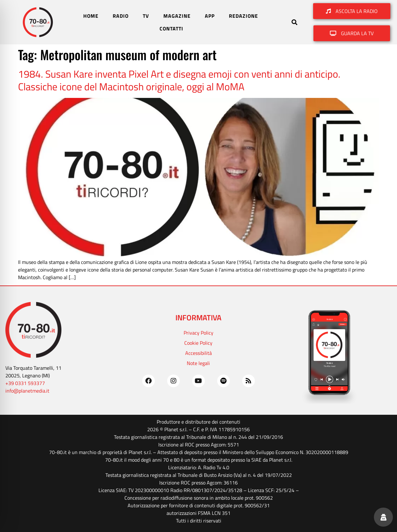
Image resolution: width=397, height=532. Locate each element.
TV (146, 16)
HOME (91, 16)
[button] (294, 22)
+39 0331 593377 (25, 383)
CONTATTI (171, 29)
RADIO (121, 16)
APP (210, 16)
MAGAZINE (177, 16)
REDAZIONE (243, 16)
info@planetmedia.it (27, 391)
